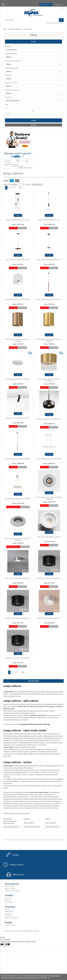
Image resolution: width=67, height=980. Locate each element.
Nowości (8, 900)
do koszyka (13, 228)
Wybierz (33, 57)
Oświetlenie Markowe (15, 29)
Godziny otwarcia (16, 865)
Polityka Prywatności (12, 918)
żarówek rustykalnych (46, 754)
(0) (50, 4)
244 (20, 188)
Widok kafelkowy (12, 181)
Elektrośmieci (9, 911)
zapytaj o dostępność (13, 507)
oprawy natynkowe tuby (52, 827)
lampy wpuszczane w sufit (11, 827)
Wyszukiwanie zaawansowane (55, 23)
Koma (5, 29)
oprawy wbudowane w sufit (32, 827)
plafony (47, 819)
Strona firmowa (12, 884)
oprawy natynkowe (51, 823)
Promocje (8, 898)
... (17, 188)
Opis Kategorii (33, 681)
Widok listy (17, 181)
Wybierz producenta (33, 101)
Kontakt (16, 855)
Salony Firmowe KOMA (12, 891)
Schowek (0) (43, 5)
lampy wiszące (8, 819)
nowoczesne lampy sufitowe (39, 792)
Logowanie (8, 916)
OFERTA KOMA (10, 886)
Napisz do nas (18, 874)
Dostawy (8, 909)
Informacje (10, 907)
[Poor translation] (7, 945)
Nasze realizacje (10, 889)
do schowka (22, 228)
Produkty (9, 895)
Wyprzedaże (9, 902)
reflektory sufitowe (29, 823)
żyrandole (27, 819)
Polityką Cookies (55, 976)
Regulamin (8, 914)
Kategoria (8, 46)
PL (62, 8)
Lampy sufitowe (33, 50)
